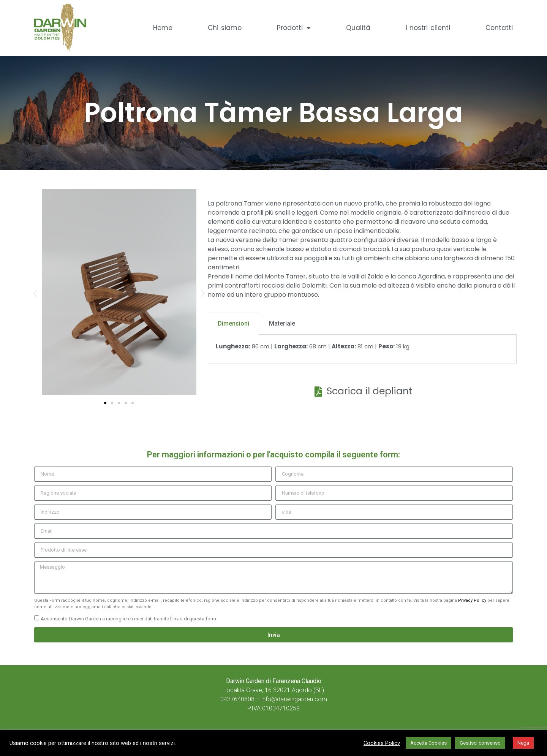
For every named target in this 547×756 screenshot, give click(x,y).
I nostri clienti (428, 28)
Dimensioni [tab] (233, 323)
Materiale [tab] (282, 323)
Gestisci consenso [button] (480, 743)
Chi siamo (225, 28)
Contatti (499, 28)
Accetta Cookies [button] (428, 743)
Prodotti (294, 28)
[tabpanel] (362, 350)
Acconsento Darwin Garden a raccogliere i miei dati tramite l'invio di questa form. (129, 619)
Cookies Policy (382, 743)
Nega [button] (523, 743)
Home (163, 28)
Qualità (358, 28)
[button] (35, 293)
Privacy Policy (472, 600)
